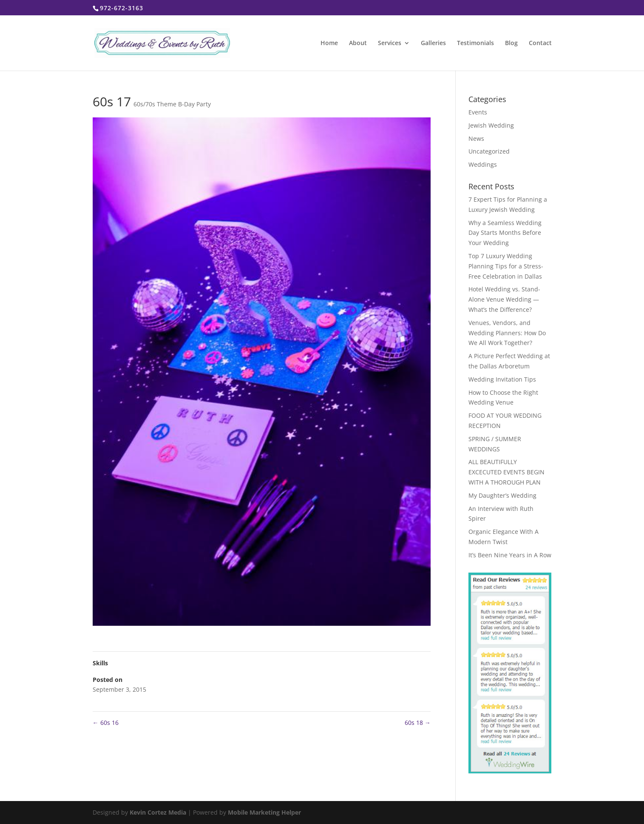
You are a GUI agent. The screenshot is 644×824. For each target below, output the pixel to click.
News (476, 138)
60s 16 (106, 723)
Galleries (433, 43)
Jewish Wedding (491, 125)
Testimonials (475, 43)
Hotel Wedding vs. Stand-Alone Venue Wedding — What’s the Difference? (504, 299)
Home (329, 43)
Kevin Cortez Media (158, 812)
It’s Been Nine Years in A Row (510, 555)
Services (390, 43)
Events (478, 112)
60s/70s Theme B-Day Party (172, 104)
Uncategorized (489, 151)
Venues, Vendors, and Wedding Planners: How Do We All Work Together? (507, 333)
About (358, 43)
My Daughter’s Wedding (502, 495)
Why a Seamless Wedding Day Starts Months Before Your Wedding (505, 233)
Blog (511, 43)
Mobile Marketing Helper (264, 812)
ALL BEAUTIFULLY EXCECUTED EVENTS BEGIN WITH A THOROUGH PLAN (506, 472)
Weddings (483, 164)
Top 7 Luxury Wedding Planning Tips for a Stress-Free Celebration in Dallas (506, 266)
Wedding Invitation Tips (502, 379)
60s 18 (418, 723)
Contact (540, 43)
